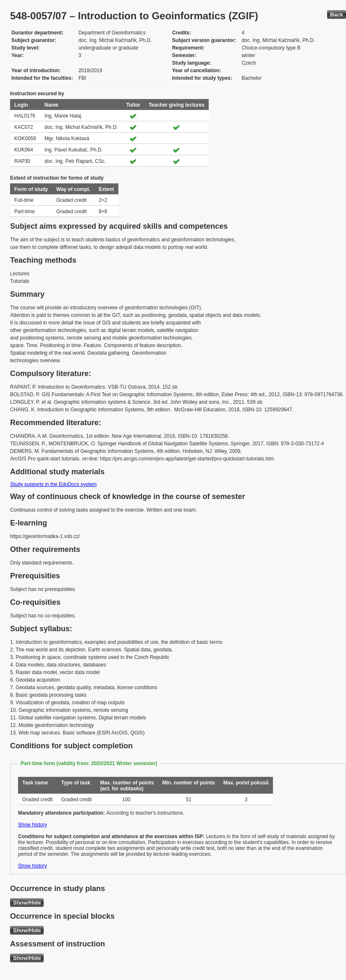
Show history (33, 825)
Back (337, 14)
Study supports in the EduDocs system (53, 484)
